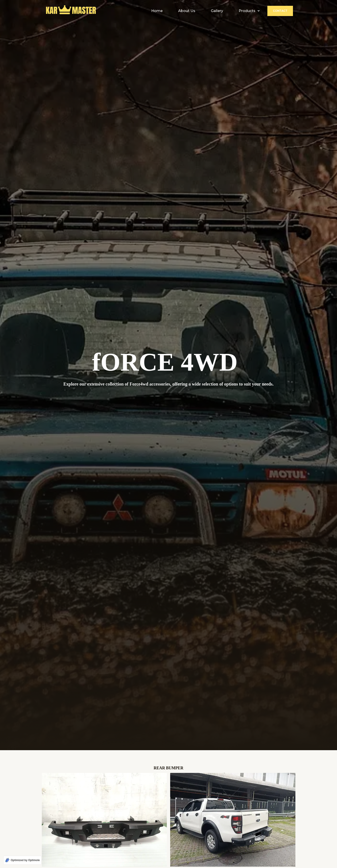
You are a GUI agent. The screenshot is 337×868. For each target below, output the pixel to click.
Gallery (217, 11)
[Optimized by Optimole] (22, 860)
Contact (280, 11)
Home (157, 11)
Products (249, 11)
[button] (249, 11)
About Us (187, 11)
